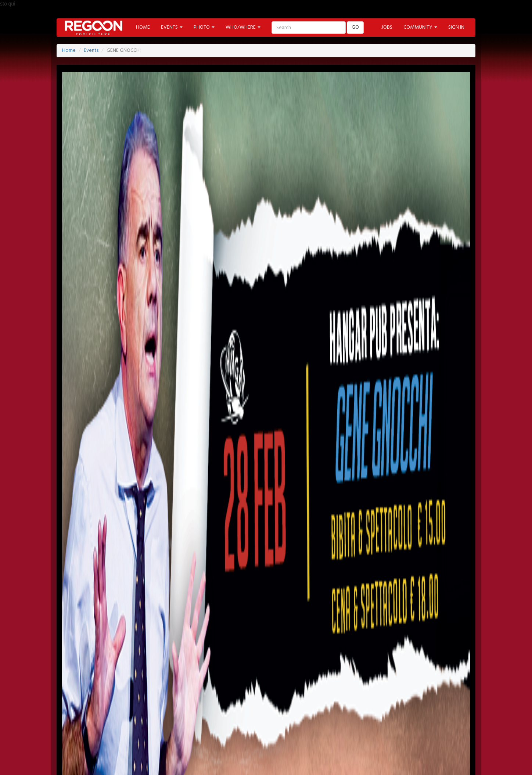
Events (91, 51)
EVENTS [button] (172, 27)
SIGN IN (456, 27)
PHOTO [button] (204, 27)
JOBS (387, 27)
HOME (143, 27)
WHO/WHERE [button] (243, 27)
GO (355, 27)
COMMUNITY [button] (420, 27)
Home (69, 51)
